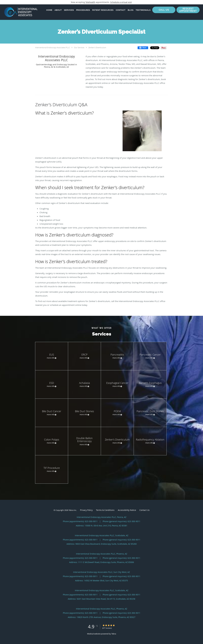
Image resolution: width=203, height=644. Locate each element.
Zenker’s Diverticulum (97, 47)
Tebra (114, 634)
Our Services (79, 47)
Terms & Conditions (105, 510)
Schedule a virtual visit (121, 2)
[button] (188, 10)
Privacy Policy (86, 510)
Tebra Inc (72, 510)
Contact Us (144, 510)
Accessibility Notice (127, 510)
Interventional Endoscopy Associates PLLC (53, 47)
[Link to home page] (19, 12)
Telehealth (90, 2)
